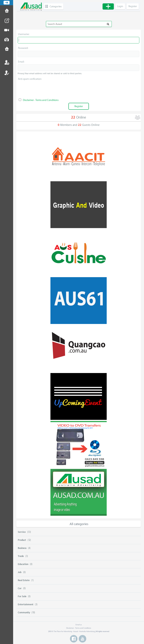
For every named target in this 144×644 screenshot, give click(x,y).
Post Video (7, 30)
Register (7, 73)
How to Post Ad (7, 11)
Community (24, 613)
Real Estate (24, 580)
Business (22, 548)
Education (23, 564)
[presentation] (79, 89)
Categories (56, 6)
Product (22, 540)
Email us (79, 625)
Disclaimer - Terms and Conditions (41, 100)
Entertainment (26, 604)
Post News (7, 21)
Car (20, 588)
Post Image (7, 40)
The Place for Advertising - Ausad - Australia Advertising (74, 631)
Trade (21, 556)
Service (22, 532)
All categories (79, 524)
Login (7, 62)
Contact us (7, 49)
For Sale (22, 596)
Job (20, 572)
